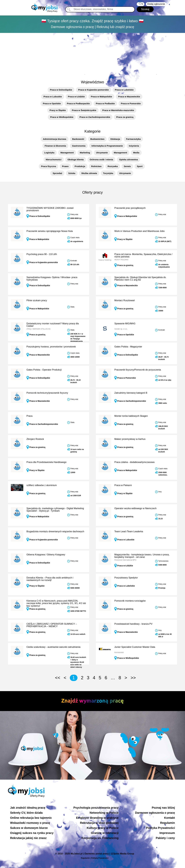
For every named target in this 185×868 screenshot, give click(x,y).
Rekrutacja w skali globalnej (99, 823)
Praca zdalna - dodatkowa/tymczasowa (134, 462)
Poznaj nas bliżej (163, 808)
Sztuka (72, 173)
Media (136, 153)
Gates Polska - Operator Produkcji (44, 370)
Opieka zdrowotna (128, 159)
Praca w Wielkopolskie (62, 117)
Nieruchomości (54, 159)
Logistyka (49, 153)
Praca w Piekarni (123, 485)
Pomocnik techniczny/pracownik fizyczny (47, 393)
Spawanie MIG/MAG (125, 324)
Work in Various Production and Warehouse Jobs (139, 231)
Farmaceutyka (133, 139)
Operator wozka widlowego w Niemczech (135, 508)
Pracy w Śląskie (58, 110)
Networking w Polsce (104, 813)
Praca (29, 416)
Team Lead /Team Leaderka (129, 531)
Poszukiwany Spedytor (126, 578)
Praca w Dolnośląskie (61, 90)
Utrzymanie (102, 153)
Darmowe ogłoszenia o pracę (155, 813)
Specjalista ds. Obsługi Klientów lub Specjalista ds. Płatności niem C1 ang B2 (140, 279)
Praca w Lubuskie (53, 97)
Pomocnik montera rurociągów (130, 601)
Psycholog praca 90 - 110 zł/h (42, 254)
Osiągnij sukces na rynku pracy (32, 833)
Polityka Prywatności (160, 828)
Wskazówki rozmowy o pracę (30, 823)
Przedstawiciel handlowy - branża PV (133, 624)
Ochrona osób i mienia (101, 159)
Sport (140, 166)
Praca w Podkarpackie (78, 103)
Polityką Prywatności (100, 858)
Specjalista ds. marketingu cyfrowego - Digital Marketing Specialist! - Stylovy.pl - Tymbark (55, 510)
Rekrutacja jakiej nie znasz (28, 838)
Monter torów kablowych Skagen (131, 416)
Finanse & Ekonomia (55, 146)
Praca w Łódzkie (76, 97)
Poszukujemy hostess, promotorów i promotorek (51, 347)
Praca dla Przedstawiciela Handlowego (46, 462)
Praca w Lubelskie (124, 90)
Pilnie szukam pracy (37, 300)
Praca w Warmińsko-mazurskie (118, 110)
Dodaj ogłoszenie (156, 4)
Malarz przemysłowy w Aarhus (130, 439)
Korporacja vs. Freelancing (100, 838)
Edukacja (115, 139)
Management (67, 153)
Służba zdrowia (89, 173)
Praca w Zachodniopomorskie (95, 117)
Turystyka (108, 173)
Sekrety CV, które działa (26, 813)
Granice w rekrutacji (105, 833)
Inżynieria (134, 146)
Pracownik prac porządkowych (130, 208)
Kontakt (170, 818)
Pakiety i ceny (165, 838)
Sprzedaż (57, 173)
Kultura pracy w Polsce (103, 828)
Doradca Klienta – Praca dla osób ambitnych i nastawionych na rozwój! (50, 579)
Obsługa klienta (76, 159)
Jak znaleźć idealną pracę (28, 808)
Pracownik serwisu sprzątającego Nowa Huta (50, 231)
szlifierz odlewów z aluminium (42, 485)
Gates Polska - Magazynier (128, 347)
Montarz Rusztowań (125, 300)
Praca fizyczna (48, 166)
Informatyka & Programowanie (107, 146)
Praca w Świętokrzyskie (84, 110)
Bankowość (78, 139)
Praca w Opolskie (52, 103)
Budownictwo (97, 139)
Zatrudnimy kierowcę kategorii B (131, 393)
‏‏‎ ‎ (141, 4)
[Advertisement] (92, 55)
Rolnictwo (96, 166)
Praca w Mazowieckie (129, 97)
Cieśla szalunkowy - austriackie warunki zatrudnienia (53, 647)
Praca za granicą (125, 117)
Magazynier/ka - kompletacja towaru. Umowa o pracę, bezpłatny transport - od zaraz (142, 556)
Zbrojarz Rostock (35, 439)
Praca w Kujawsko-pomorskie (94, 90)
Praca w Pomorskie (131, 103)
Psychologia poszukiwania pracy (96, 808)
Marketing (85, 153)
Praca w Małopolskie (101, 97)
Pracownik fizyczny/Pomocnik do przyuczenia (138, 370)
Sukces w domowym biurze (29, 828)
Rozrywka (113, 166)
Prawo (65, 166)
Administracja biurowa (55, 139)
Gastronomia (79, 146)
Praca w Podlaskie (105, 103)
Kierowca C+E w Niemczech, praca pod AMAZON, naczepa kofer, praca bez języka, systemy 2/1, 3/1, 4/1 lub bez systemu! (56, 603)
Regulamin (168, 823)
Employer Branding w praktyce (97, 818)
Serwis (127, 166)
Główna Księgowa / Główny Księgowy (46, 555)
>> (133, 678)
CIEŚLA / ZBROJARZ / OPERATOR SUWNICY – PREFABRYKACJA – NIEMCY (52, 625)
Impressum (167, 833)
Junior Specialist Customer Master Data (135, 647)
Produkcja (80, 166)
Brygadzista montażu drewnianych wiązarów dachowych (55, 531)
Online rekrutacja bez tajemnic (31, 818)
